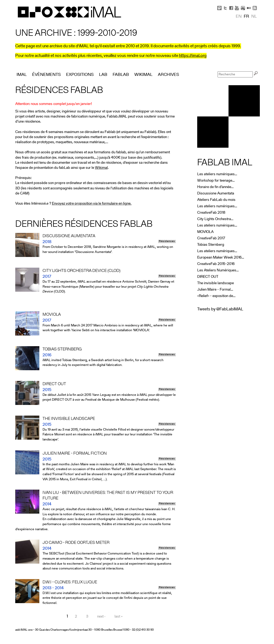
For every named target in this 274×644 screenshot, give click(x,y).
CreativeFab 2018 (211, 213)
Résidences (167, 241)
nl (254, 17)
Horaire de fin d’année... (215, 187)
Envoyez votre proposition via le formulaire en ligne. (92, 204)
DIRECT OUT (208, 277)
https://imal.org (193, 56)
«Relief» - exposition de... (216, 296)
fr (246, 17)
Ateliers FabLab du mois (216, 200)
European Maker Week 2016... (221, 258)
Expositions (80, 75)
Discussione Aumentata (216, 194)
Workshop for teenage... (216, 181)
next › (101, 617)
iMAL (22, 75)
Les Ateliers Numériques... (218, 270)
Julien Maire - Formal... (215, 290)
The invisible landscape (216, 283)
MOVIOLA (205, 232)
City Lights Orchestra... (215, 219)
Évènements (46, 75)
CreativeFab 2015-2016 (216, 264)
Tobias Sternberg (211, 245)
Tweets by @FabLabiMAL (220, 309)
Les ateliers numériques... (217, 174)
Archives (168, 75)
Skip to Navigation (252, 3)
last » (119, 617)
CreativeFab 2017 (211, 238)
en (239, 17)
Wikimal (101, 168)
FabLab (121, 75)
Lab (103, 75)
